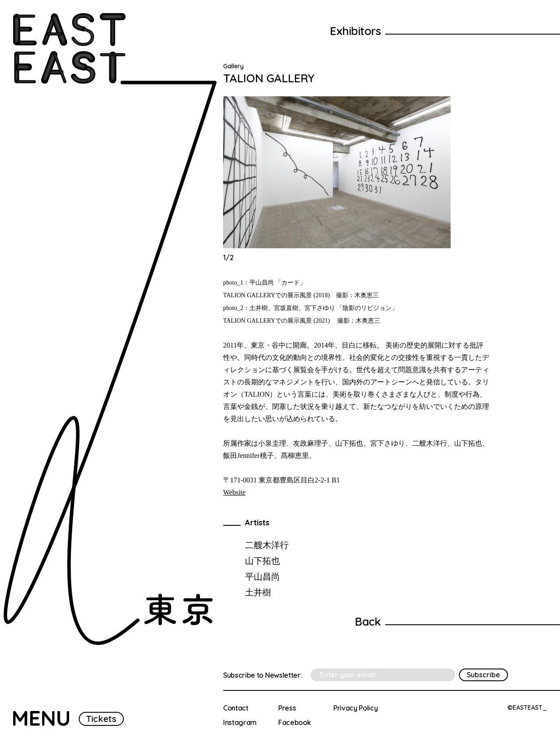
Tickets (101, 719)
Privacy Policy (356, 708)
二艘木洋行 (267, 545)
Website (234, 492)
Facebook (294, 722)
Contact (236, 708)
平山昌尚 (262, 576)
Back (368, 621)
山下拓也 (262, 561)
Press (287, 708)
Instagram (240, 722)
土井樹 (258, 592)
